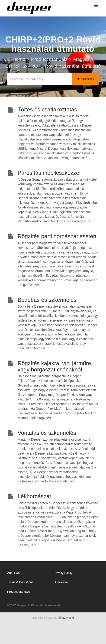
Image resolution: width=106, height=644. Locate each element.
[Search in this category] (40, 79)
